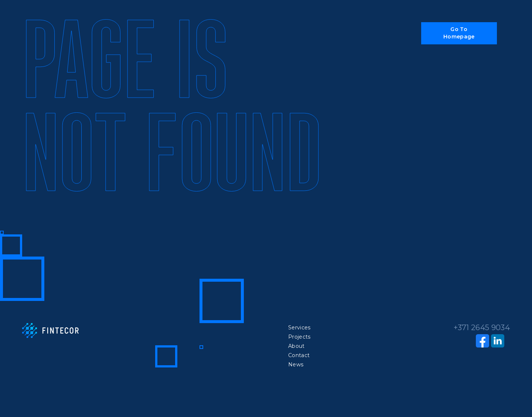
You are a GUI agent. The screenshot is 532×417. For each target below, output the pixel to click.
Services (300, 328)
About (296, 346)
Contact (299, 355)
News (296, 365)
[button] (459, 33)
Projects (300, 337)
